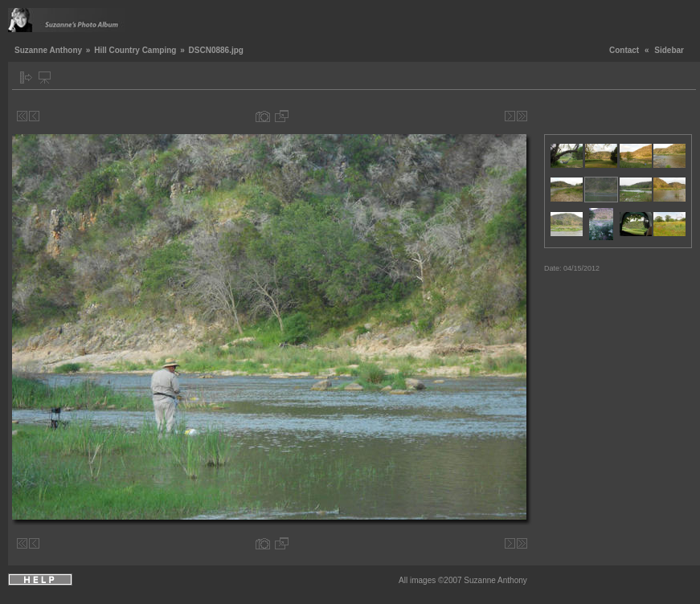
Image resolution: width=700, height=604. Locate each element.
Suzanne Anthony (48, 50)
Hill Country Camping (135, 50)
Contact (624, 50)
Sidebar (669, 50)
